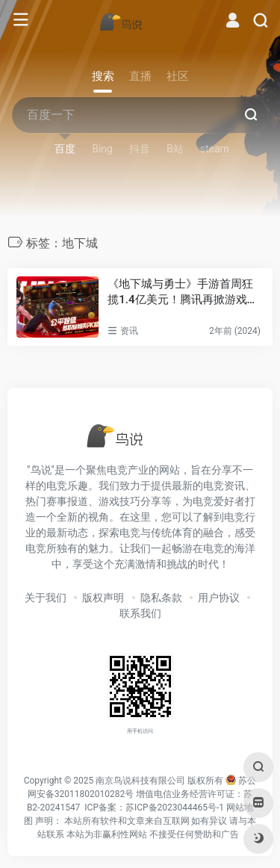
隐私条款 (161, 598)
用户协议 (219, 598)
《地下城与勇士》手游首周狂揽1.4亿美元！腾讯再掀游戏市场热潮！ (183, 293)
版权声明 (103, 598)
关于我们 (46, 598)
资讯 (129, 331)
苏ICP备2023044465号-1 (175, 807)
